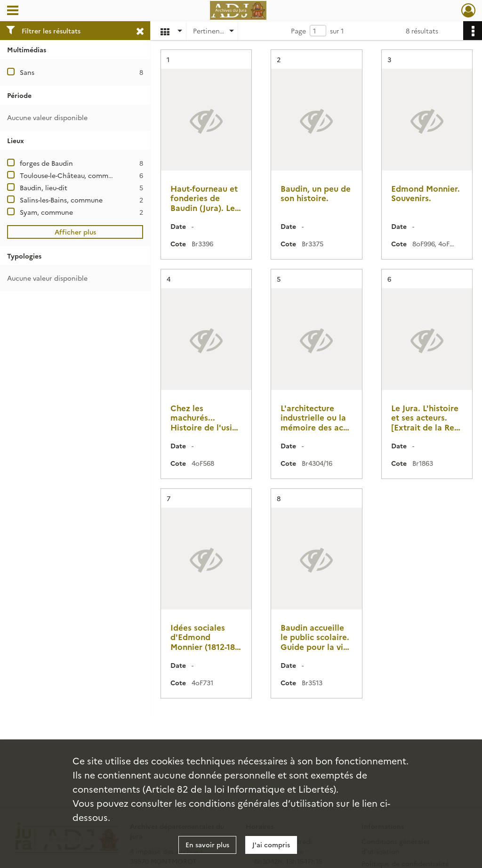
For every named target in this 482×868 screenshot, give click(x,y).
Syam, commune (46, 212)
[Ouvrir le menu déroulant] (13, 11)
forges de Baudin (46, 163)
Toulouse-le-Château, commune (70, 175)
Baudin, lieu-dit (44, 187)
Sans (27, 72)
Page (298, 31)
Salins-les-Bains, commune (61, 200)
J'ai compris (271, 844)
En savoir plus (207, 844)
